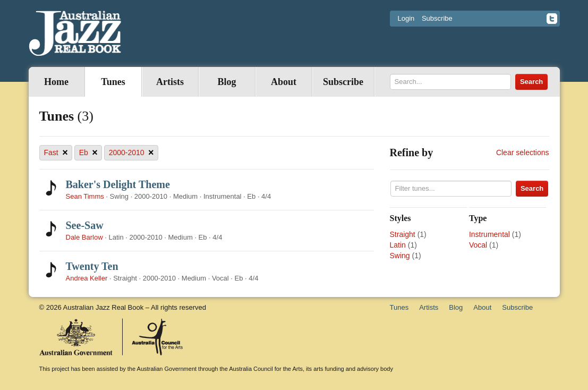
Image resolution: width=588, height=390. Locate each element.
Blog (227, 82)
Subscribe (437, 18)
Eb (88, 153)
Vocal (478, 245)
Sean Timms (85, 196)
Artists (170, 82)
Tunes (113, 82)
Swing (400, 256)
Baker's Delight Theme (118, 184)
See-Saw (85, 225)
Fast (56, 153)
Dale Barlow (84, 237)
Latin (398, 245)
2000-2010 (131, 153)
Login (406, 18)
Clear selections (523, 152)
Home (56, 82)
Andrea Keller (87, 278)
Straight (403, 234)
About (284, 82)
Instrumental (489, 234)
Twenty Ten (92, 266)
